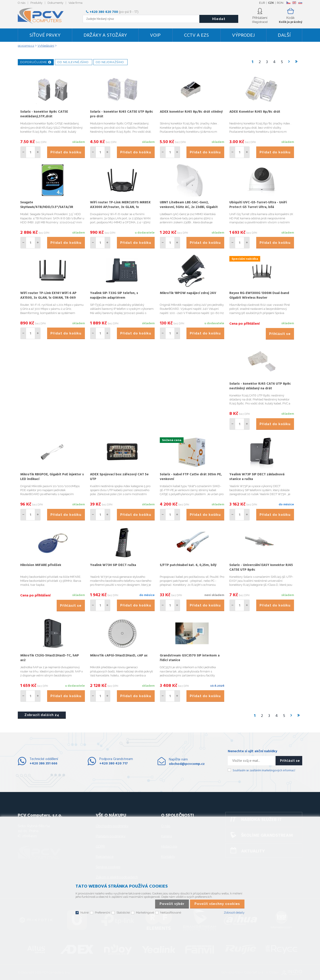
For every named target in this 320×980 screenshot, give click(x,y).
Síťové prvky (45, 35)
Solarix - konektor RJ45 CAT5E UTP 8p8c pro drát (122, 114)
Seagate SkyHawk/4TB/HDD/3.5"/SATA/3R (47, 205)
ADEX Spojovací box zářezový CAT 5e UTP (119, 477)
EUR (262, 3)
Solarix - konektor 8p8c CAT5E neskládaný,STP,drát (44, 114)
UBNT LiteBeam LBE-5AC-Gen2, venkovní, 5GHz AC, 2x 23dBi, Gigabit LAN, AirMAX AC (189, 207)
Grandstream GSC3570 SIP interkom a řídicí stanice (190, 658)
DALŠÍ (284, 35)
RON (280, 3)
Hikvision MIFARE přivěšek (41, 565)
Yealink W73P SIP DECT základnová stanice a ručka (257, 477)
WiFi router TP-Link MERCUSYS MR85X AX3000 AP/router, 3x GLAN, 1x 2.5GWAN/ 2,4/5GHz (120, 207)
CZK (271, 3)
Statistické (123, 913)
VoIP (155, 35)
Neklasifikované (171, 913)
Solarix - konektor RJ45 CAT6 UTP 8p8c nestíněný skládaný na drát (260, 386)
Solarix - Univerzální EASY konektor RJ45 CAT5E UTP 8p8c (261, 567)
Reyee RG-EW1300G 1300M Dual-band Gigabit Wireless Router (259, 295)
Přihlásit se (280, 334)
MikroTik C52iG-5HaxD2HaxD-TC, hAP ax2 (50, 658)
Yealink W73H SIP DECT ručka (113, 565)
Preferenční (103, 913)
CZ (288, 3)
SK (300, 3)
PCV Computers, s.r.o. (43, 16)
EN (294, 3)
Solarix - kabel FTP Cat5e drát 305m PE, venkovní (191, 477)
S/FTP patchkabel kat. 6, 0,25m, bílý (188, 565)
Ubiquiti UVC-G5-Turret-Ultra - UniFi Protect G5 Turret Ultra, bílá (258, 205)
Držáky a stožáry (105, 35)
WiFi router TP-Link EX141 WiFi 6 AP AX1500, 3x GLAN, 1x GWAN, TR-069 (48, 295)
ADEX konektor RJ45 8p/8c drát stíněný (191, 112)
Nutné (85, 913)
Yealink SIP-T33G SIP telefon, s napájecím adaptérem (114, 295)
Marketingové (145, 913)
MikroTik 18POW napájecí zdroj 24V (188, 293)
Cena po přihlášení (244, 324)
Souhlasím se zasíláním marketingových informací (264, 771)
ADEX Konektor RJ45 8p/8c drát (255, 112)
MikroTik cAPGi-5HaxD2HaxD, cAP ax (119, 656)
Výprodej (243, 35)
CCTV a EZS (196, 35)
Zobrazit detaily (234, 913)
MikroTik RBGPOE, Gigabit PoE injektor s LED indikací (52, 477)
